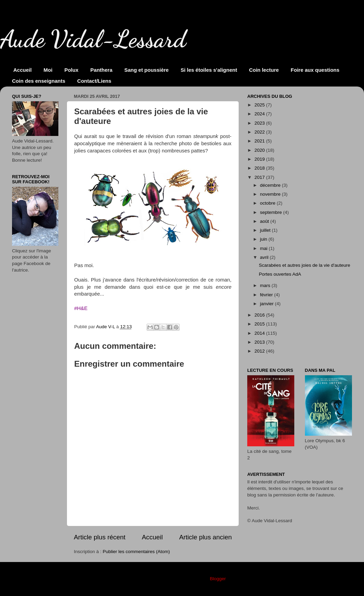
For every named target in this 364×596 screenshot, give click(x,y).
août (265, 221)
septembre (272, 212)
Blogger (218, 579)
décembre (271, 185)
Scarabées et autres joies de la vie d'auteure (305, 265)
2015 (260, 324)
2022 (260, 132)
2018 (260, 168)
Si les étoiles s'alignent (209, 70)
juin (264, 239)
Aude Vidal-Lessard (93, 39)
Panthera (101, 70)
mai (264, 248)
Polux (71, 70)
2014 (260, 333)
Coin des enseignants (39, 81)
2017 (260, 177)
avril (265, 257)
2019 (260, 159)
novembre (271, 194)
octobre (268, 203)
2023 (260, 123)
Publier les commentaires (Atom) (136, 552)
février (267, 295)
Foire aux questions (315, 70)
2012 (260, 351)
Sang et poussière (146, 70)
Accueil (22, 70)
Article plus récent (100, 537)
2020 (260, 150)
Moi (48, 70)
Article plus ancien (206, 537)
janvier (268, 304)
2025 (260, 105)
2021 (260, 141)
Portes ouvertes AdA (280, 274)
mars (266, 285)
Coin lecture (264, 70)
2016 (260, 315)
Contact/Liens (94, 81)
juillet (266, 230)
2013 (260, 342)
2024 (260, 114)
